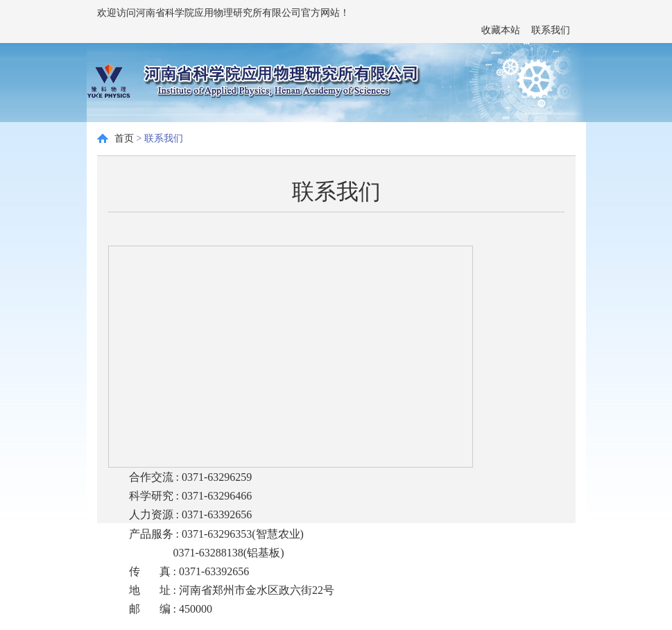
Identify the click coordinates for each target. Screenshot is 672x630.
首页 (124, 138)
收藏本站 (501, 30)
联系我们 (551, 30)
